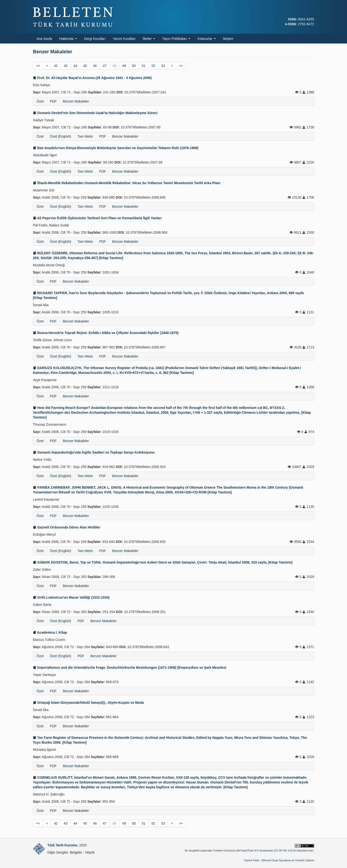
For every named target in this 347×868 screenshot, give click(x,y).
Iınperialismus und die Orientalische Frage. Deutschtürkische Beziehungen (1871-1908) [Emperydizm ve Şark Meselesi (130, 668)
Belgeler (76, 852)
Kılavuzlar (207, 39)
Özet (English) (61, 136)
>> (181, 66)
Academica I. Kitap (50, 632)
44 (75, 66)
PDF (53, 101)
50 (134, 66)
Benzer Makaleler (76, 101)
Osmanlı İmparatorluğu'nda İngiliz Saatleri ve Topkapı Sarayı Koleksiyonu (94, 452)
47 (105, 66)
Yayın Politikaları (176, 39)
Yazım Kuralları (124, 39)
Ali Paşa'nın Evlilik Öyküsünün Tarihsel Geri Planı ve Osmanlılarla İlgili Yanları (97, 218)
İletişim (228, 39)
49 (124, 66)
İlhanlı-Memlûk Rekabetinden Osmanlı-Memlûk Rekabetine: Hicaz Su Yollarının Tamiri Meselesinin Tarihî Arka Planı (127, 183)
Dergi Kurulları (95, 39)
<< (38, 66)
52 (153, 66)
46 (95, 66)
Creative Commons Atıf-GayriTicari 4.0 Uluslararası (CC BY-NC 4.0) (253, 850)
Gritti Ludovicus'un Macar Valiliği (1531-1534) (71, 597)
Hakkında (68, 39)
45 (85, 66)
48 (114, 66)
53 (163, 66)
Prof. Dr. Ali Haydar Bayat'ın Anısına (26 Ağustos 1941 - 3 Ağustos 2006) (92, 78)
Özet (40, 101)
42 (56, 66)
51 (144, 66)
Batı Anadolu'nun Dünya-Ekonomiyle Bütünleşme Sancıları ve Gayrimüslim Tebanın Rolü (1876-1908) (116, 148)
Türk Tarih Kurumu (62, 845)
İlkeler (149, 39)
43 (66, 66)
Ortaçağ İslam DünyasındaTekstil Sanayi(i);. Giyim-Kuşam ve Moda (88, 703)
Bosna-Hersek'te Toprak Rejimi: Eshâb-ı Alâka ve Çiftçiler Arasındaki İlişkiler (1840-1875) (106, 333)
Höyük (90, 852)
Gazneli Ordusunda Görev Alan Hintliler (67, 527)
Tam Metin (85, 136)
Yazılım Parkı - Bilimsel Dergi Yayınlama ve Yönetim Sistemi (279, 860)
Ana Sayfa (44, 39)
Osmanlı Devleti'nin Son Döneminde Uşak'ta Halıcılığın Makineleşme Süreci (95, 113)
